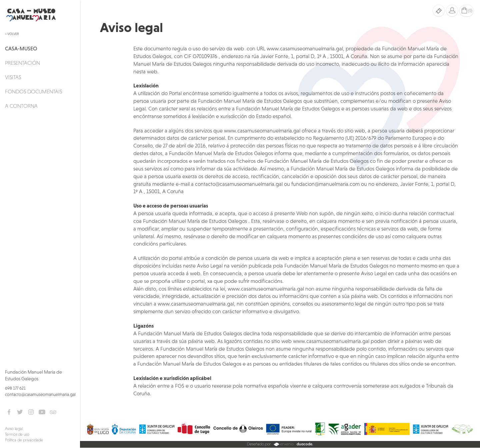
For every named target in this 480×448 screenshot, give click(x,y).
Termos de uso (17, 434)
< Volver (12, 34)
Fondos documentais (33, 91)
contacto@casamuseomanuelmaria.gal (40, 394)
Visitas (13, 77)
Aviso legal (14, 429)
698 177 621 (15, 388)
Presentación (22, 63)
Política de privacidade (24, 440)
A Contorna (21, 106)
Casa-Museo (21, 48)
